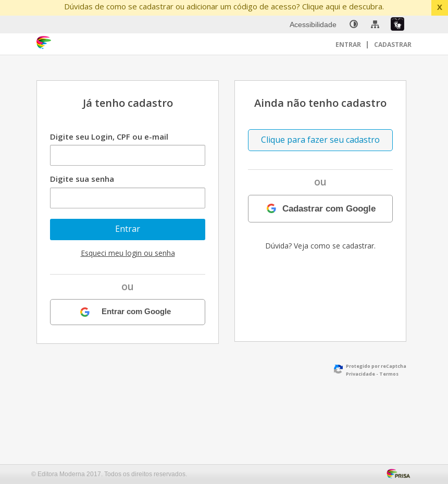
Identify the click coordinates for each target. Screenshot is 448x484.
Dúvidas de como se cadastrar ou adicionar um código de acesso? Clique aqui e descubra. (224, 6)
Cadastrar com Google (329, 208)
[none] (354, 24)
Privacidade (360, 374)
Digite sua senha (82, 179)
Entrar (349, 45)
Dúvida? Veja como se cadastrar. (320, 246)
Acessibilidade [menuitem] (313, 24)
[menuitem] (354, 24)
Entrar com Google (136, 312)
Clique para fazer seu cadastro (320, 140)
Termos (389, 374)
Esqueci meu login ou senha (128, 253)
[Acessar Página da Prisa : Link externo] (400, 473)
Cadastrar (393, 45)
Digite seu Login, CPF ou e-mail (109, 136)
